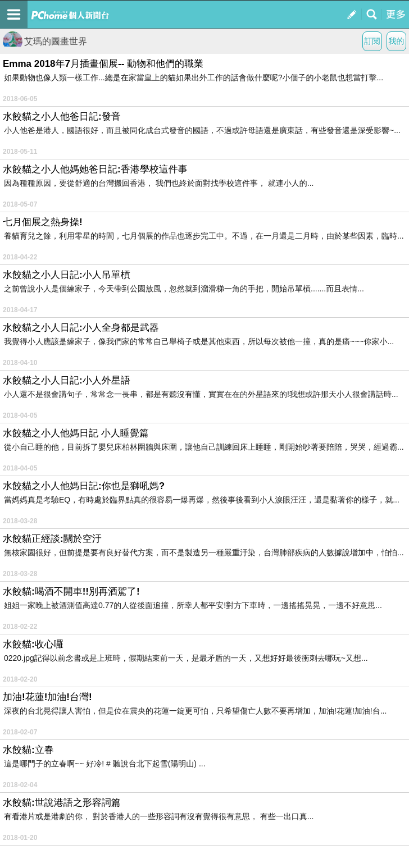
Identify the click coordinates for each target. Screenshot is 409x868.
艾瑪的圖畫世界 (45, 41)
